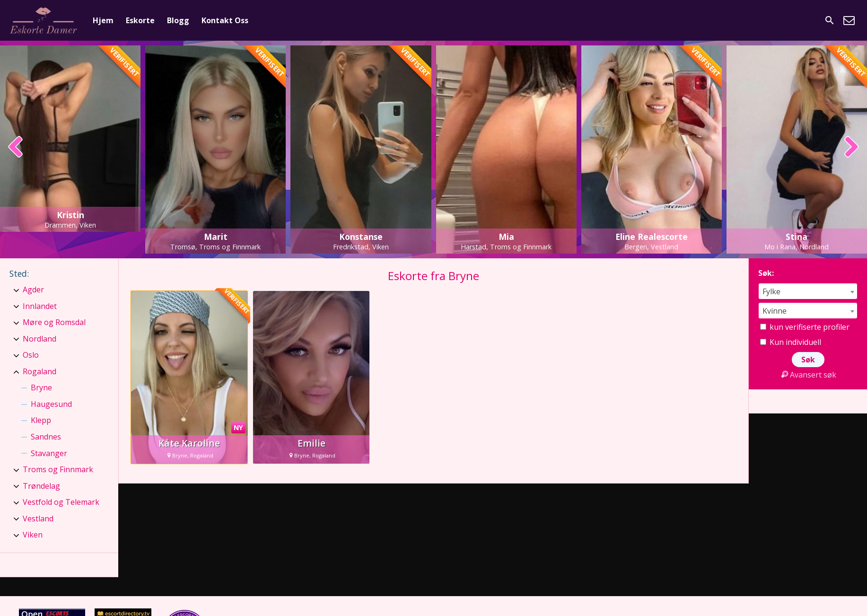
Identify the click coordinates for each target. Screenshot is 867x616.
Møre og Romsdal (54, 322)
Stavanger (49, 453)
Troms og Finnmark (58, 469)
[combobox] (808, 291)
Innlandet (40, 306)
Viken (33, 535)
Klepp (41, 420)
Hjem (103, 20)
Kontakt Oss (225, 20)
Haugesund (51, 404)
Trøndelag (41, 486)
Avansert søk (808, 375)
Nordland (39, 339)
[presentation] (16, 148)
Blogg (178, 20)
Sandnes (46, 437)
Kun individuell (791, 342)
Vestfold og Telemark (61, 502)
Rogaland (39, 371)
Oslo (31, 355)
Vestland (38, 519)
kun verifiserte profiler (805, 327)
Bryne (41, 387)
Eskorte (140, 20)
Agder (33, 290)
